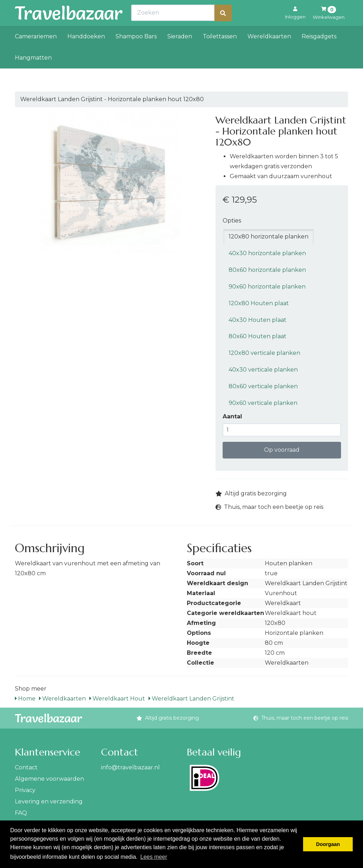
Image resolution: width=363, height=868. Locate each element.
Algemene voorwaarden (49, 779)
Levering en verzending (49, 801)
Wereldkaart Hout (117, 699)
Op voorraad (282, 450)
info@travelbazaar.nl (130, 767)
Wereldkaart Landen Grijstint (191, 699)
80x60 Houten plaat (258, 336)
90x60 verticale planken (263, 403)
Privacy (25, 790)
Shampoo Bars (136, 52)
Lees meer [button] (154, 857)
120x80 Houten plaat (259, 303)
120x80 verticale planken (264, 353)
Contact (26, 767)
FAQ (21, 813)
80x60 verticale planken (263, 386)
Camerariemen (36, 52)
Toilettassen (220, 52)
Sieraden (180, 52)
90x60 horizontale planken (267, 287)
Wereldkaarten (269, 52)
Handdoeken (86, 52)
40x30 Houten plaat (258, 320)
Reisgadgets (319, 52)
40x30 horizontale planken (267, 253)
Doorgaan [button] (328, 844)
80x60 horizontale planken (267, 270)
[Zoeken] (223, 29)
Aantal (232, 416)
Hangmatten (33, 73)
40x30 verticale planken (263, 370)
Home (25, 699)
